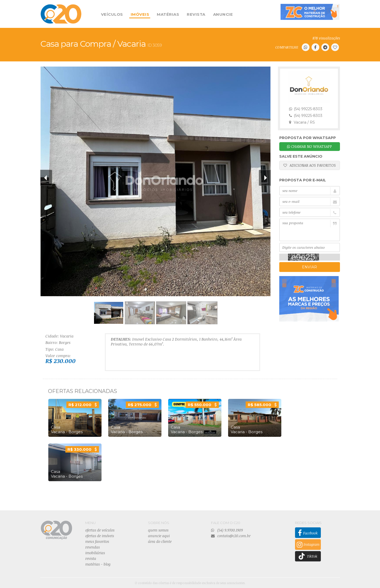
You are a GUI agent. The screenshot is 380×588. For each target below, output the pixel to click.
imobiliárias (95, 553)
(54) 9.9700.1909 (227, 530)
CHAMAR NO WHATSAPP (309, 146)
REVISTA (196, 14)
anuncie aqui (159, 536)
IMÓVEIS (140, 14)
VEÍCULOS (112, 14)
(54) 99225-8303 (306, 109)
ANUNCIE (223, 14)
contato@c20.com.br (231, 536)
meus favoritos (97, 541)
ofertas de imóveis (100, 536)
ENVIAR (309, 267)
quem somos (158, 530)
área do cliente (160, 541)
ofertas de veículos (100, 530)
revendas (92, 547)
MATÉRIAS (168, 14)
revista (91, 558)
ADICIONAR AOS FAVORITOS (310, 165)
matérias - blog (98, 564)
